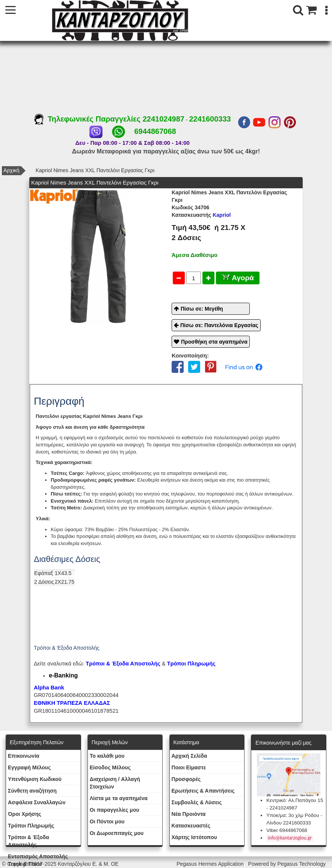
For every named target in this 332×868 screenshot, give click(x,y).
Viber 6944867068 (287, 830)
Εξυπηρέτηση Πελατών (37, 742)
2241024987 (164, 119)
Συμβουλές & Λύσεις (197, 802)
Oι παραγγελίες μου (115, 810)
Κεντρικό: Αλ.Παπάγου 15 (295, 800)
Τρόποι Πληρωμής (191, 664)
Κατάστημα (186, 742)
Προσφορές (186, 779)
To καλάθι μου (107, 756)
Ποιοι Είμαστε (189, 767)
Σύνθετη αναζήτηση (32, 791)
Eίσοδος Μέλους (110, 767)
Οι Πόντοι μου (107, 821)
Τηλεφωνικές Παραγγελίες (88, 119)
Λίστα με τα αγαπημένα (119, 798)
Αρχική (11, 170)
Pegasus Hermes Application (211, 864)
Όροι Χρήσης (25, 814)
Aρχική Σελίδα (189, 756)
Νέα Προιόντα (189, 814)
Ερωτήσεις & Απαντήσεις (203, 791)
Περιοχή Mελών (110, 742)
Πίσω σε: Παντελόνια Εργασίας (219, 325)
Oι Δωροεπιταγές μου (117, 833)
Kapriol (201, 215)
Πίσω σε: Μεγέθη (202, 309)
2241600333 (210, 119)
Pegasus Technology (302, 864)
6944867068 (155, 131)
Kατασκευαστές (191, 826)
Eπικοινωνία (24, 756)
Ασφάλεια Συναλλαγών (37, 802)
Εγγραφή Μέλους (29, 767)
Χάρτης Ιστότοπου (194, 837)
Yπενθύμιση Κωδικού (35, 779)
